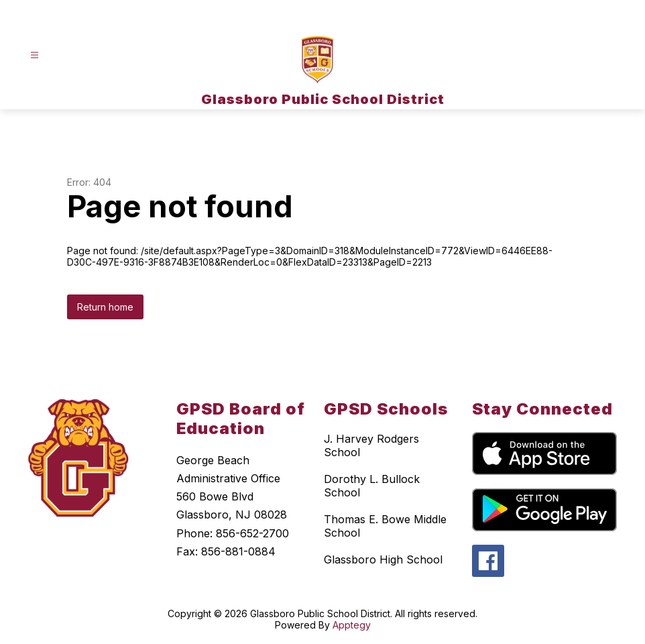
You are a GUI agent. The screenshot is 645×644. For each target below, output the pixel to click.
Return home (105, 307)
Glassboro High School (383, 559)
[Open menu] (35, 55)
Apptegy (352, 625)
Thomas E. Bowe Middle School (385, 526)
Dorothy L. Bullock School (372, 486)
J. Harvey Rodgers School (371, 445)
